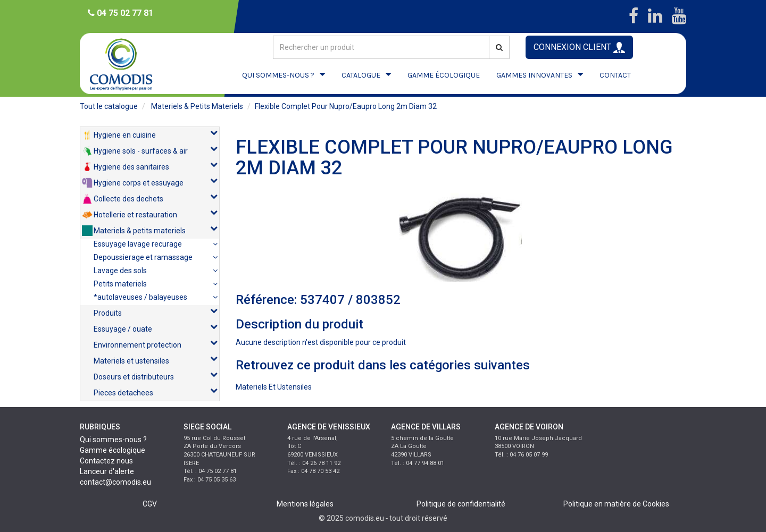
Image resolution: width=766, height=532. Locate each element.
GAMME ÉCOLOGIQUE (444, 75)
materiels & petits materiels (197, 106)
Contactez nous (106, 461)
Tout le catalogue (109, 106)
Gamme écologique (113, 450)
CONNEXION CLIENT (579, 48)
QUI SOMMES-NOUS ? (278, 75)
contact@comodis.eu (115, 482)
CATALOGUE (361, 75)
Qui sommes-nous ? (113, 440)
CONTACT (615, 75)
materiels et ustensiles (274, 387)
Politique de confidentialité (461, 504)
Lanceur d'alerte (107, 471)
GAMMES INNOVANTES (534, 75)
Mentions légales (305, 504)
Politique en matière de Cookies (616, 504)
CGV (150, 504)
